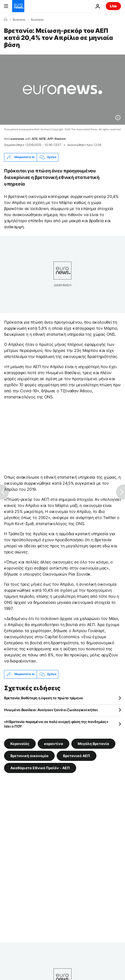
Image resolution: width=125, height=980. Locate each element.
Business (19, 20)
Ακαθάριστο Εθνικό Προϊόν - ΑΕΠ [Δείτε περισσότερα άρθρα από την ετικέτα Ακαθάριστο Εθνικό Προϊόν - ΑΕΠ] (40, 768)
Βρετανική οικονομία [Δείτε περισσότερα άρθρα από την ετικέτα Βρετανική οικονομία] (29, 755)
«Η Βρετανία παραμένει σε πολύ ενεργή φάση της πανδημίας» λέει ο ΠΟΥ (56, 724)
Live (113, 6)
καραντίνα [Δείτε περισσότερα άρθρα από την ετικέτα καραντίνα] (54, 743)
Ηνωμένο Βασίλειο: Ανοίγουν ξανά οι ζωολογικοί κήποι (51, 710)
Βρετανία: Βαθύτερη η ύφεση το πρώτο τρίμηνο (44, 698)
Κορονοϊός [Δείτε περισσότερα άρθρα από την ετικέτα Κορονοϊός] (20, 743)
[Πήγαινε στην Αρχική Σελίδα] (18, 6)
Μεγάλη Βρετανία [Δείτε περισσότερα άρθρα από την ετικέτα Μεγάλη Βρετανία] (93, 743)
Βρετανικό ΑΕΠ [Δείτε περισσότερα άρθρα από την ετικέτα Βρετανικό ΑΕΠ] (77, 755)
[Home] (6, 19)
